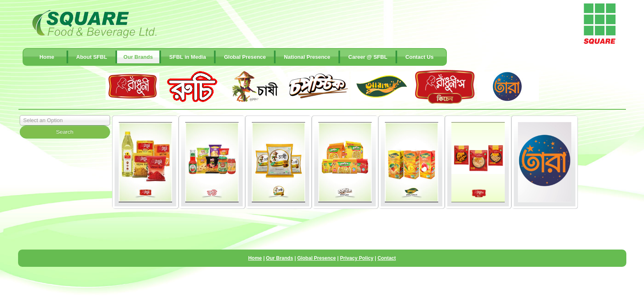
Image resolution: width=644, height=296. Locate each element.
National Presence (307, 57)
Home (47, 57)
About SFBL (92, 57)
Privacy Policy (357, 258)
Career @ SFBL (368, 57)
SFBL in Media (187, 57)
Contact (387, 258)
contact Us (420, 57)
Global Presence (245, 57)
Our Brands (138, 57)
